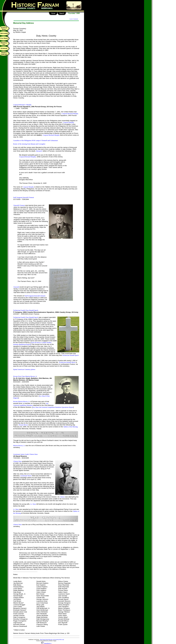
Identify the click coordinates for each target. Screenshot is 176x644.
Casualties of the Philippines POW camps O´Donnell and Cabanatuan (35, 140)
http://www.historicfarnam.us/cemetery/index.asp (52, 640)
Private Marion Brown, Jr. (22, 401)
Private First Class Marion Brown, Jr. (25, 376)
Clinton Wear (17, 461)
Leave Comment (74, 19)
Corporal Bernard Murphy (70, 114)
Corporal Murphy (68, 122)
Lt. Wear (33, 504)
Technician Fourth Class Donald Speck (26, 310)
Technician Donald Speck (70, 355)
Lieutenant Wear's (26, 476)
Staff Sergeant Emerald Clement (24, 197)
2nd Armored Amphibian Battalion (31, 404)
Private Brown (23, 425)
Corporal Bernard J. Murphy (22, 105)
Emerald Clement (19, 205)
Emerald (16, 287)
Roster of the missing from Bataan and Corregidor (29, 144)
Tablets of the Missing (71, 427)
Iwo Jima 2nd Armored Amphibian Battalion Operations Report (53, 407)
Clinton (62, 497)
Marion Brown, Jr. (19, 446)
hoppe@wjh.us (46, 643)
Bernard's (39, 151)
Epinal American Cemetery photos (24, 369)
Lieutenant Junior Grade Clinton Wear (25, 454)
